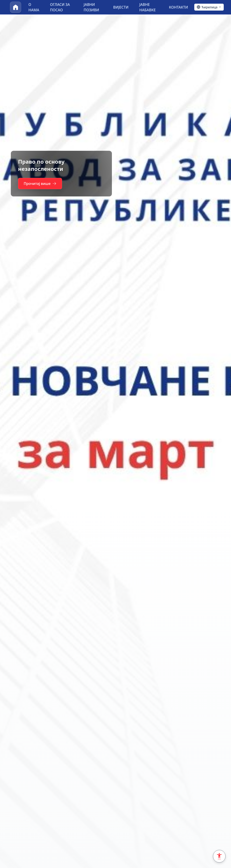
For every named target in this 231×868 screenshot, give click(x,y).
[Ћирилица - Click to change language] (209, 7)
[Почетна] (16, 7)
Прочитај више (40, 184)
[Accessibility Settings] (219, 856)
